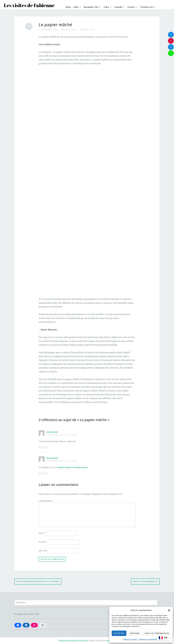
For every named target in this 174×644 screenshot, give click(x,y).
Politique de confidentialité (148, 639)
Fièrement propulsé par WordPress (73, 641)
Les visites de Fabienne (29, 5)
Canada (120, 7)
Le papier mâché (55, 25)
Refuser (135, 633)
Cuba (108, 7)
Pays (92, 29)
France (133, 7)
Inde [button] (77, 7)
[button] (169, 610)
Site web (43, 551)
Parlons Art (148, 7)
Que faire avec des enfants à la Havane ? (40, 581)
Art (87, 29)
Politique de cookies (130, 639)
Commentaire (46, 501)
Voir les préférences (157, 633)
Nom (42, 533)
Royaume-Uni (92, 7)
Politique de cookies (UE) (27, 614)
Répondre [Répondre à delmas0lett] (43, 447)
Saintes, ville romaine (144, 581)
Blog (68, 7)
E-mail (43, 542)
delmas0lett (52, 432)
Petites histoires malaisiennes (73, 467)
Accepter (119, 633)
